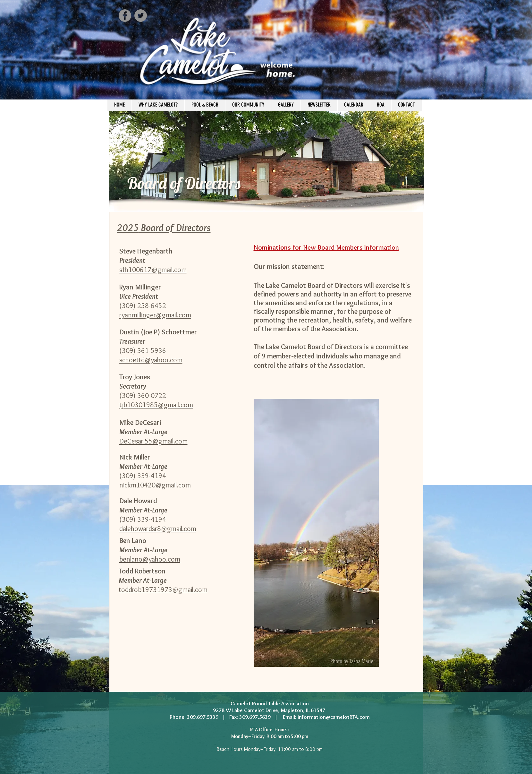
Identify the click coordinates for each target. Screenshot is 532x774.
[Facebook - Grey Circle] (125, 16)
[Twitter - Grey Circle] (141, 16)
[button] (205, 105)
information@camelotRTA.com (334, 717)
